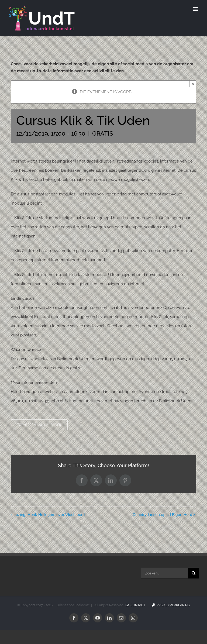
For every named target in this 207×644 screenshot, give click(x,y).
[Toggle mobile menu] (196, 9)
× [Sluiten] (193, 84)
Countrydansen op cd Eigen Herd (162, 514)
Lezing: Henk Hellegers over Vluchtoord (49, 514)
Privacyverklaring (171, 605)
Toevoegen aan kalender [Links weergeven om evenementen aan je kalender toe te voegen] (39, 425)
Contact (135, 605)
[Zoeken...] (164, 573)
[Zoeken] (194, 573)
